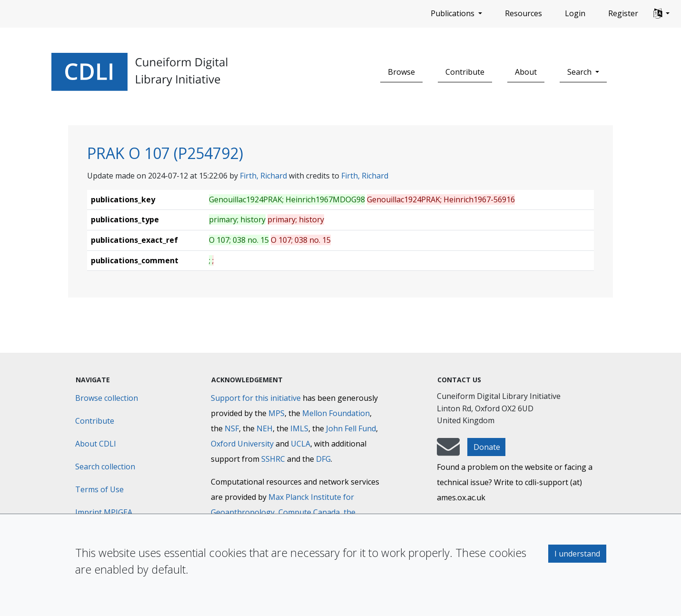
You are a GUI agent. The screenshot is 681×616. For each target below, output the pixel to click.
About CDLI (96, 444)
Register (623, 13)
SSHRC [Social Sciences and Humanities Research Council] (273, 459)
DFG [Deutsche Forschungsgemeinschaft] (323, 459)
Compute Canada (309, 512)
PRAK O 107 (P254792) (165, 153)
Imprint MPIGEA (104, 512)
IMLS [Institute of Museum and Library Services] (299, 428)
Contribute (465, 72)
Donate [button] (487, 447)
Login (575, 13)
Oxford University (242, 444)
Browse (401, 72)
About (526, 72)
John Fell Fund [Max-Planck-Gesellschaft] (351, 428)
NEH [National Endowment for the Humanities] (265, 428)
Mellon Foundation (336, 413)
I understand (577, 554)
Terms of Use (99, 489)
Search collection (105, 467)
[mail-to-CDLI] (448, 451)
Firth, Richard (263, 176)
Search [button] (580, 72)
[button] (661, 14)
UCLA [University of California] (301, 444)
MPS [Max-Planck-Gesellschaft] (276, 413)
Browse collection (107, 398)
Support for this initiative (256, 398)
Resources (523, 13)
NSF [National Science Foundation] (232, 428)
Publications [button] (454, 13)
